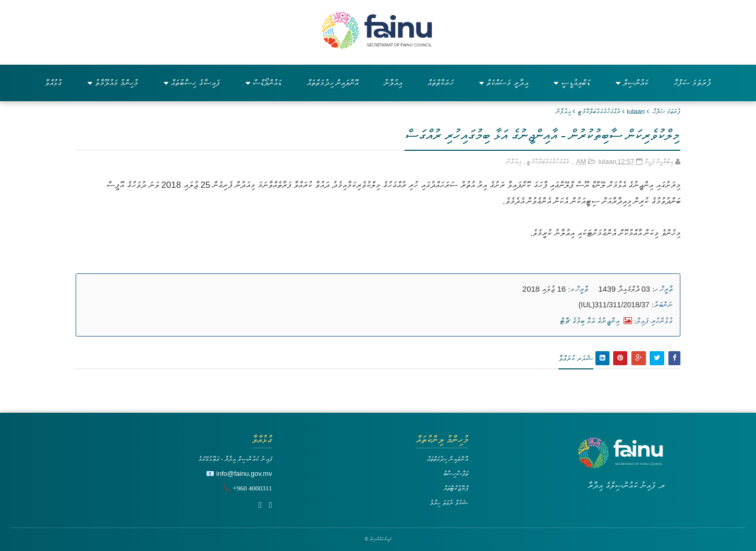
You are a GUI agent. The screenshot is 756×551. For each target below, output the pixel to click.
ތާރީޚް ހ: (662, 289)
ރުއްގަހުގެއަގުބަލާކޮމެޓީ (599, 111)
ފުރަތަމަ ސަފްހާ (692, 83)
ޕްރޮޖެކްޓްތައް (456, 488)
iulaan (636, 111)
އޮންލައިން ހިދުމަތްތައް (333, 83)
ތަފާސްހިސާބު (456, 474)
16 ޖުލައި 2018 (544, 289)
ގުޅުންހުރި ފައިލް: (653, 321)
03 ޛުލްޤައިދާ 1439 (624, 289)
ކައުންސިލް (632, 83)
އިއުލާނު (393, 83)
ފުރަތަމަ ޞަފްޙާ (667, 111)
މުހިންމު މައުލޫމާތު (113, 83)
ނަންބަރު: (662, 305)
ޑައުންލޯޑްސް (264, 83)
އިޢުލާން (563, 111)
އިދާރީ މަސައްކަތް (503, 83)
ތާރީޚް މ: (578, 289)
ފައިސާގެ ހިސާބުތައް (192, 83)
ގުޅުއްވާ (53, 83)
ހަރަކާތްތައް (441, 83)
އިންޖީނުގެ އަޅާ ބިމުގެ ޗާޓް (596, 321)
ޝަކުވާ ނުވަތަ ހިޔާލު (449, 503)
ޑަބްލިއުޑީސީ (572, 83)
